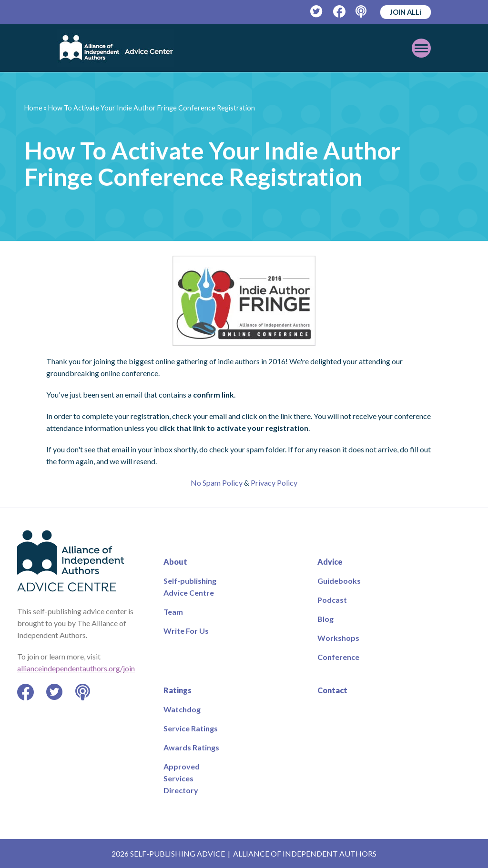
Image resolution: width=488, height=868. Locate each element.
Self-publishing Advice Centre (190, 587)
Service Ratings (191, 728)
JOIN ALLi (406, 12)
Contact (332, 690)
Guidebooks (339, 581)
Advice (330, 562)
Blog (325, 619)
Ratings (178, 690)
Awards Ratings (191, 747)
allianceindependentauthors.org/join (76, 668)
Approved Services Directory (182, 778)
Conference (338, 657)
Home (33, 108)
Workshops (338, 638)
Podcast (332, 600)
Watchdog (182, 709)
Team (173, 612)
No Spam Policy (217, 483)
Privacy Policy (274, 483)
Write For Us (186, 631)
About (175, 562)
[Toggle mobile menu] (421, 48)
